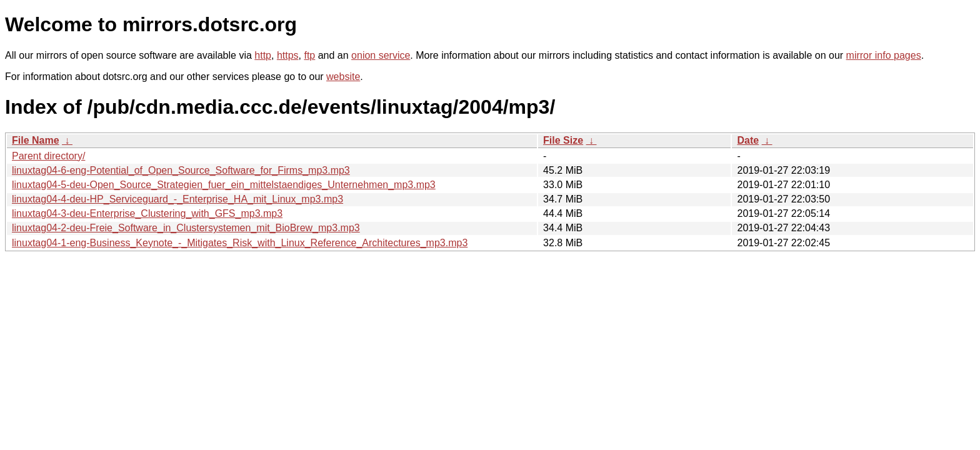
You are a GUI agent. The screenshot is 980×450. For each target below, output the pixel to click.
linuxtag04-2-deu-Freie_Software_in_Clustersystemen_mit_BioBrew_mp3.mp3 (186, 228)
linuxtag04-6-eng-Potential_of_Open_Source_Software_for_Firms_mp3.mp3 (181, 170)
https (288, 55)
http (263, 55)
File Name (36, 140)
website (343, 77)
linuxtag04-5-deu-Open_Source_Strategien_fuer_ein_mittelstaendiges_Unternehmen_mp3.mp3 (224, 185)
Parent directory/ (48, 156)
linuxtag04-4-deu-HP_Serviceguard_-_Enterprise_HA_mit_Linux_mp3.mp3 (177, 199)
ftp (309, 55)
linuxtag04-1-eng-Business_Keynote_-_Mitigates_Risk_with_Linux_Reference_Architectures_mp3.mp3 (240, 243)
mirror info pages (884, 55)
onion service (381, 55)
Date (748, 140)
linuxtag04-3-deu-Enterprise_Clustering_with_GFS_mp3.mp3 (147, 213)
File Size (563, 140)
